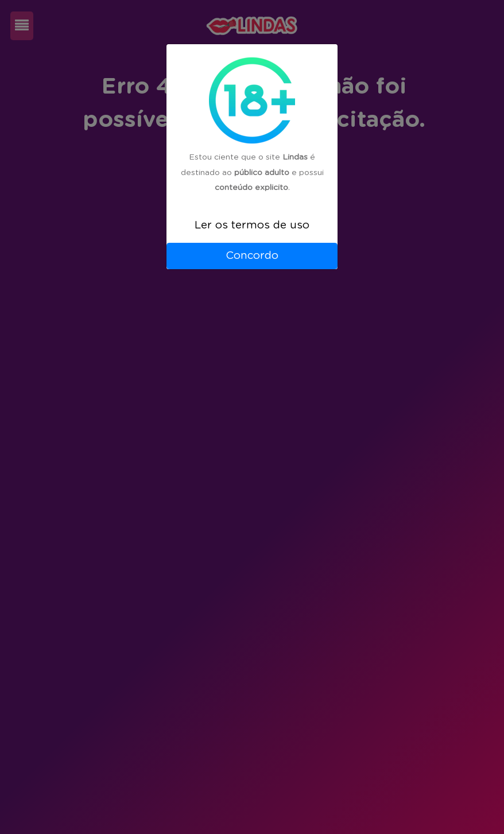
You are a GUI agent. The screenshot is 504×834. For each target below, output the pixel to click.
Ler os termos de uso (252, 225)
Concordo (252, 256)
